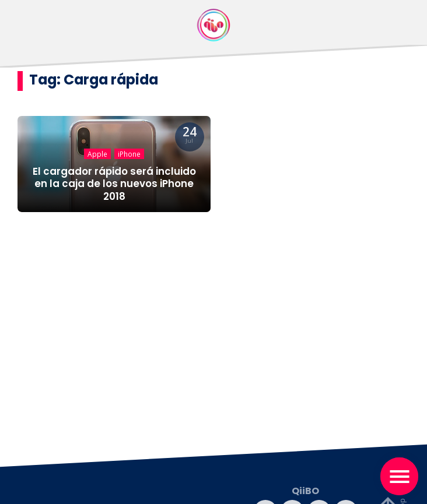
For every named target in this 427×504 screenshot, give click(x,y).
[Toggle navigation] (399, 476)
